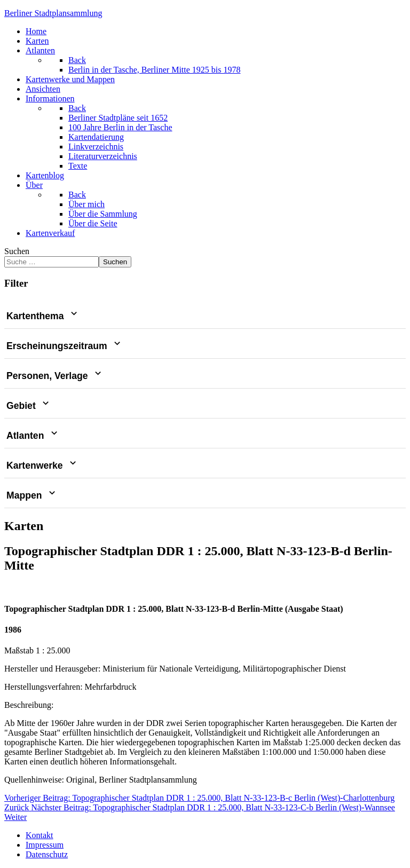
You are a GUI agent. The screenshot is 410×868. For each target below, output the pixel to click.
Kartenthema (43, 316)
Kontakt (40, 835)
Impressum (45, 845)
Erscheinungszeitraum (65, 346)
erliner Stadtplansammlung (53, 13)
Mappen (32, 495)
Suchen (17, 251)
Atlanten (33, 436)
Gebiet (29, 406)
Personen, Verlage (55, 376)
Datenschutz (47, 854)
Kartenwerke (42, 465)
